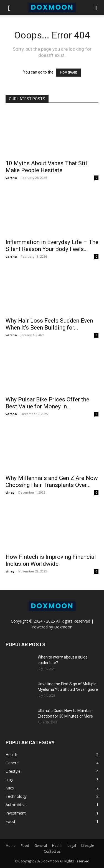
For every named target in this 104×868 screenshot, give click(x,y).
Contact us (52, 851)
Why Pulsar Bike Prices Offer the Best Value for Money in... (47, 403)
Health (57, 846)
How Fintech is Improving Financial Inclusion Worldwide (51, 560)
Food (25, 846)
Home (11, 846)
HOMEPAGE (69, 73)
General (41, 846)
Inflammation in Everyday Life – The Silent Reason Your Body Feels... (52, 246)
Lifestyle (88, 846)
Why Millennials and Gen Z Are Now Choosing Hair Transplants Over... (52, 481)
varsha (11, 178)
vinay (10, 492)
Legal (72, 846)
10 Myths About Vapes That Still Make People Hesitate (47, 167)
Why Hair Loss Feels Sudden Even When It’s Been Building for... (49, 324)
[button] (9, 8)
